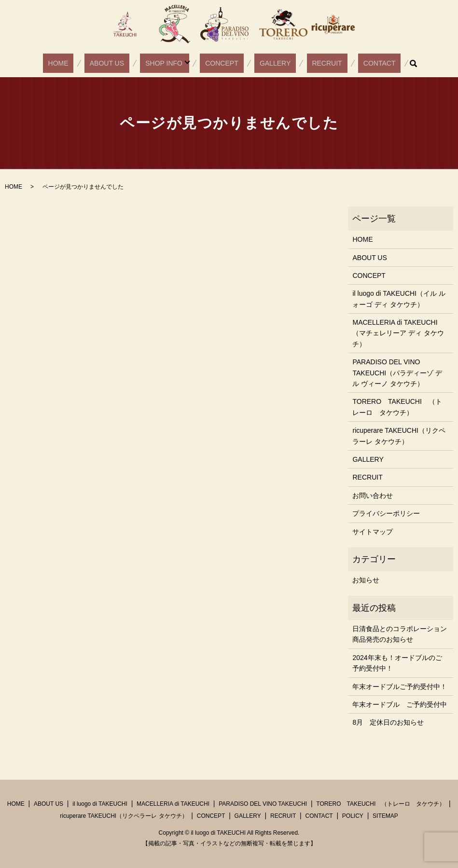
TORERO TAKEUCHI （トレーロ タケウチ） (397, 407)
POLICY (353, 816)
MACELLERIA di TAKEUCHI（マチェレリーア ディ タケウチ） (398, 333)
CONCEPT (224, 63)
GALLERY (267, 63)
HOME (86, 63)
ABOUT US (125, 63)
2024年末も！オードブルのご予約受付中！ (397, 663)
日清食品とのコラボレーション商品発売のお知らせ (400, 634)
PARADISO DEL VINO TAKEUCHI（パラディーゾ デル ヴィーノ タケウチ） (397, 373)
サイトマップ (373, 532)
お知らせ (366, 580)
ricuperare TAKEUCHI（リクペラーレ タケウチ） (399, 436)
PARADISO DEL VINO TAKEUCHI (263, 804)
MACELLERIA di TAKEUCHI (173, 804)
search (380, 63)
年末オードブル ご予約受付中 (400, 704)
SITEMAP (385, 816)
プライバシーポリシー (386, 513)
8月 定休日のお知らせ (388, 722)
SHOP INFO (172, 63)
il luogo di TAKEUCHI (100, 804)
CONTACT (351, 63)
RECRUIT (309, 63)
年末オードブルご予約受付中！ (400, 687)
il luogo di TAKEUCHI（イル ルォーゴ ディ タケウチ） (399, 299)
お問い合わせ (373, 496)
